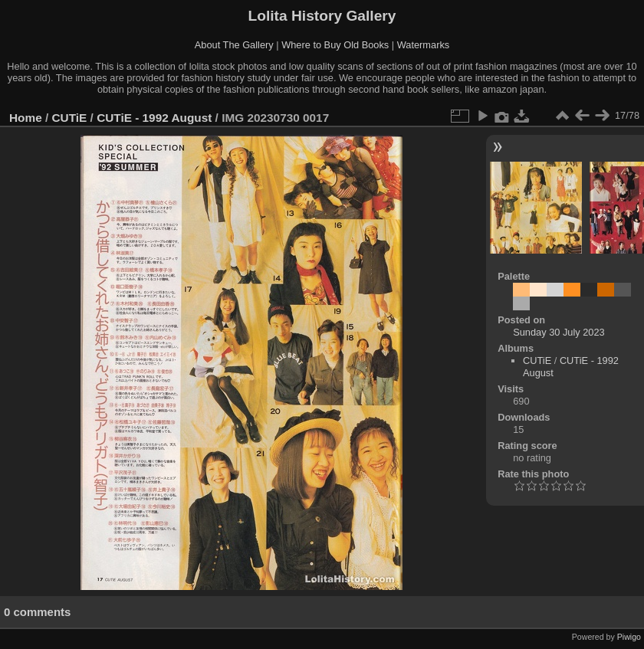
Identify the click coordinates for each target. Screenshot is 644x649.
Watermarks (424, 45)
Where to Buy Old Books (335, 45)
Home (26, 118)
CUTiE (70, 118)
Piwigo (629, 637)
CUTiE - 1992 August (154, 118)
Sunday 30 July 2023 (559, 332)
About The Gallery (234, 45)
